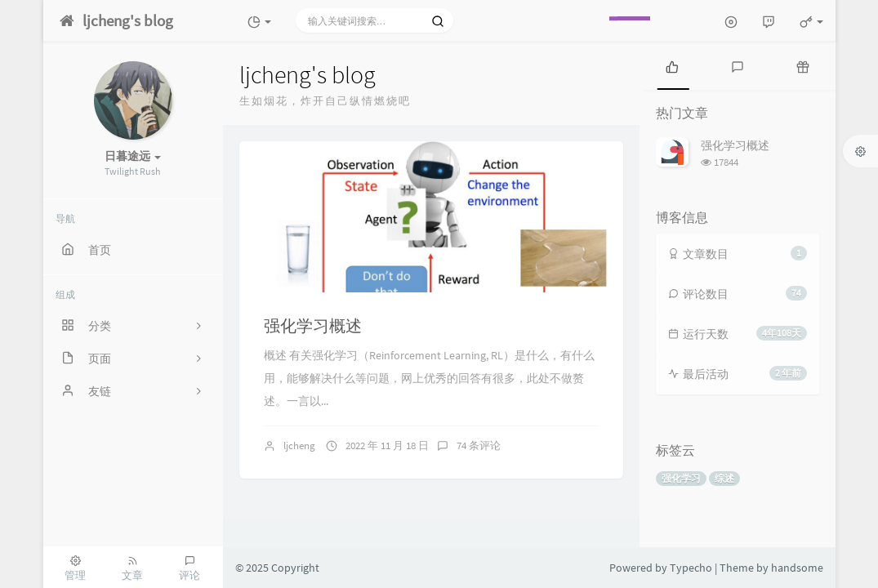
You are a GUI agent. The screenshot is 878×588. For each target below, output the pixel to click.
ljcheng (299, 445)
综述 (724, 478)
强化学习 (681, 478)
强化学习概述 (313, 325)
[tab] (672, 65)
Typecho (691, 568)
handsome (797, 568)
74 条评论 (479, 445)
